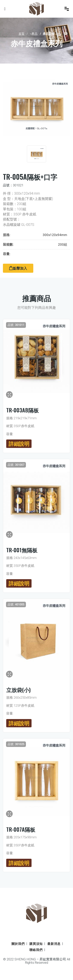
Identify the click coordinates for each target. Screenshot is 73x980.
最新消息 (54, 944)
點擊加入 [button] (18, 268)
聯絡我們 (36, 950)
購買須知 (36, 944)
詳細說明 (19, 444)
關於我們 (18, 944)
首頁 (21, 34)
